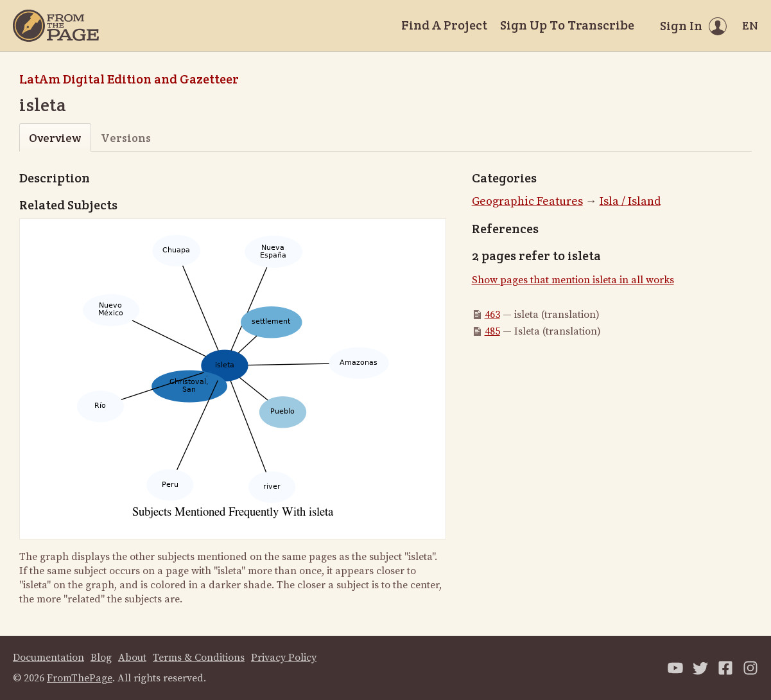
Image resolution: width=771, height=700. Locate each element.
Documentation (48, 658)
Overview (55, 138)
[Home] (56, 26)
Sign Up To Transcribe (567, 25)
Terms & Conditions (199, 658)
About (132, 658)
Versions (126, 138)
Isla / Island (630, 201)
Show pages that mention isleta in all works (573, 280)
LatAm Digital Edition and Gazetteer (129, 79)
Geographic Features (527, 201)
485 (492, 331)
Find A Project (444, 25)
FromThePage (80, 678)
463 (492, 315)
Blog (101, 658)
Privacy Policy (284, 658)
